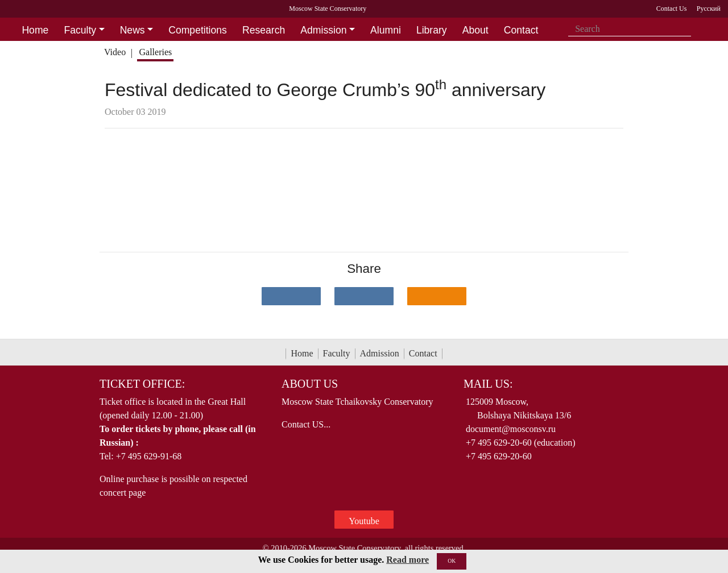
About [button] (475, 30)
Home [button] (35, 30)
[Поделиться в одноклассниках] (437, 296)
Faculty (337, 353)
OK (452, 561)
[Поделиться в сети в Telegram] (364, 296)
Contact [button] (521, 30)
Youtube (364, 521)
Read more (408, 560)
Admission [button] (323, 30)
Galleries (155, 52)
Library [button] (432, 30)
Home (302, 353)
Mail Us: (488, 384)
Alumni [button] (386, 30)
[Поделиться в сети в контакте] (291, 296)
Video (115, 52)
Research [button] (264, 30)
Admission (380, 353)
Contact (423, 353)
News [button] (133, 30)
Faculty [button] (80, 30)
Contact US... (306, 424)
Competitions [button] (198, 30)
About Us (310, 384)
